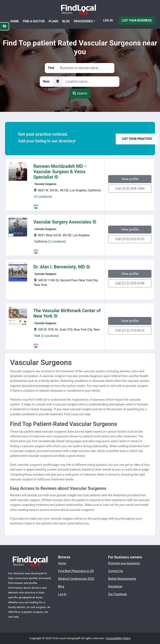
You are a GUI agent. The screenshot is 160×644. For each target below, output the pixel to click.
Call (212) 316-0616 (130, 330)
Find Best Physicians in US (76, 571)
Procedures (83, 21)
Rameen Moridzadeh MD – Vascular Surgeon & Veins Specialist (60, 172)
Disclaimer (115, 586)
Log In (108, 20)
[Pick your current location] (58, 82)
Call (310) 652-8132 (130, 239)
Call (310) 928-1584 (130, 189)
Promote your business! (124, 563)
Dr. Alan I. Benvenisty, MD (59, 267)
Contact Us (116, 571)
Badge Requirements (122, 579)
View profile (130, 179)
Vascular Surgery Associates (62, 222)
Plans (54, 21)
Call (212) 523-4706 (130, 283)
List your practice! (137, 139)
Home (15, 21)
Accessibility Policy (119, 638)
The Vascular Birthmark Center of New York (67, 313)
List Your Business (137, 20)
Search (80, 93)
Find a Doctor (34, 21)
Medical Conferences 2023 (76, 579)
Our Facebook (117, 594)
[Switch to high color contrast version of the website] (4, 26)
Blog (66, 21)
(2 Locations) (43, 197)
